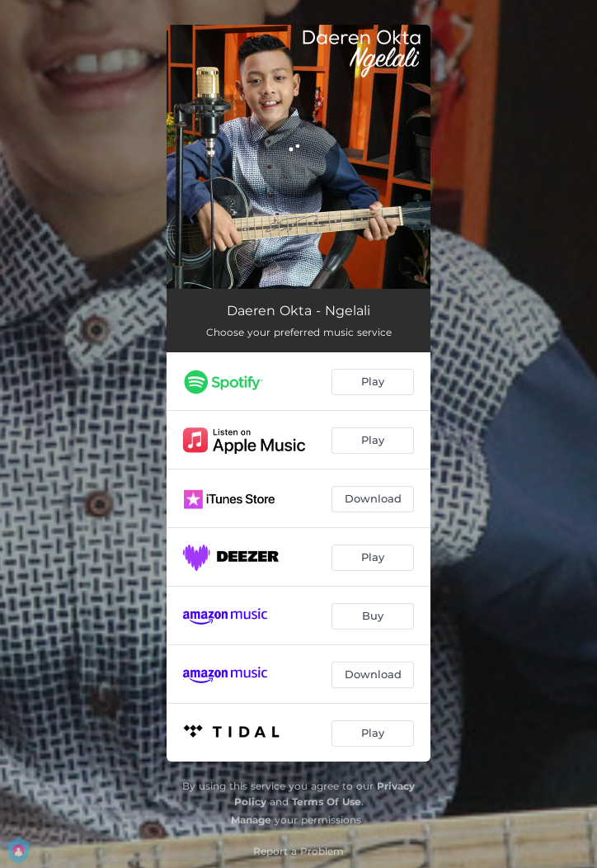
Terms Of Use (327, 802)
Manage (251, 820)
